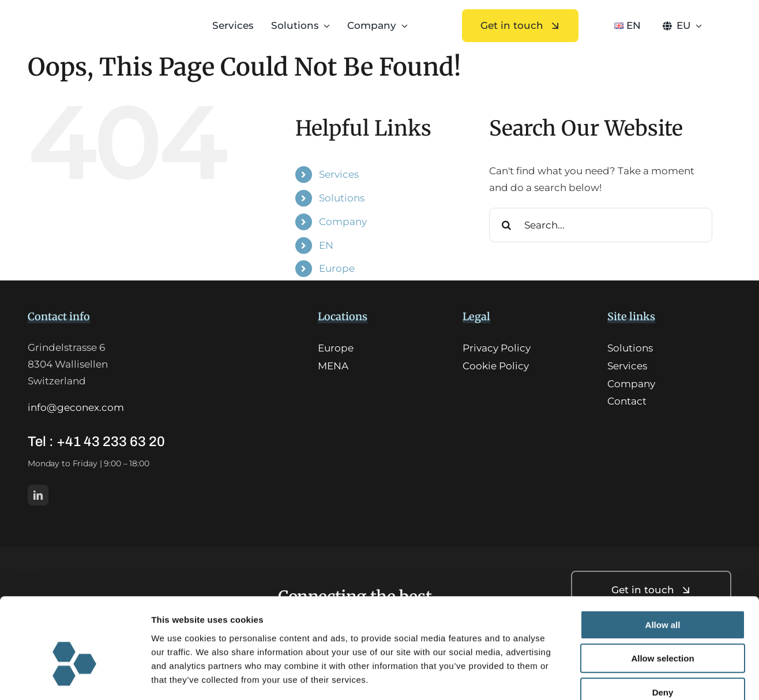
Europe (337, 268)
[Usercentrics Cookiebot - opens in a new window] (75, 677)
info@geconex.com (76, 407)
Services (339, 174)
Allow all (663, 559)
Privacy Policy (497, 348)
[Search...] (601, 225)
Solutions (342, 198)
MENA (333, 366)
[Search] (506, 225)
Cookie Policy (496, 366)
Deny (663, 626)
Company (343, 222)
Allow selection (662, 593)
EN (326, 245)
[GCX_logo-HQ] (96, 18)
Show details (605, 677)
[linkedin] (38, 495)
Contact (627, 401)
